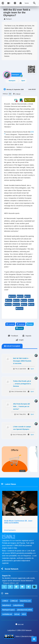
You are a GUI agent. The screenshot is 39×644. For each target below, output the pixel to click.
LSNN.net (14, 601)
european (12, 296)
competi (24, 300)
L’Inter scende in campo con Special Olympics (22, 428)
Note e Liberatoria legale (25, 636)
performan (19, 308)
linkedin (19, 328)
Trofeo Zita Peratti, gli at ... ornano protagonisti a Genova (22, 384)
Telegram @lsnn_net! (11, 583)
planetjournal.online (25, 610)
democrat (16, 304)
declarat (16, 300)
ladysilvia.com (25, 601)
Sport (23, 81)
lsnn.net (19, 624)
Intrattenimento (10, 530)
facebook (21, 324)
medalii (31, 304)
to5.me (17, 614)
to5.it (24, 614)
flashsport (12, 81)
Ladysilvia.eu (18, 605)
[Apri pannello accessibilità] (15, 3)
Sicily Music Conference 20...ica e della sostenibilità (18, 522)
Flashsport (15, 75)
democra (8, 304)
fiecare (31, 300)
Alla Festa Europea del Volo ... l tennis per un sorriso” (21, 406)
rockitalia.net (7, 614)
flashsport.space (8, 610)
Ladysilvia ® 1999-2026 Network (19, 630)
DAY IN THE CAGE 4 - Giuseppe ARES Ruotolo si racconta (22, 361)
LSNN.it (5, 601)
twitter (30, 324)
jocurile (27, 296)
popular (24, 304)
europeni (9, 300)
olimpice (20, 296)
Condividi (10, 324)
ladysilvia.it (6, 605)
